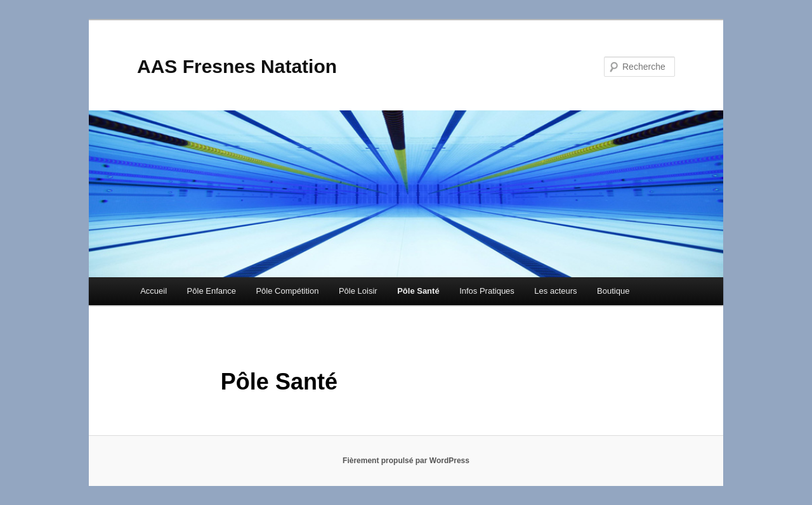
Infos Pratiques (487, 291)
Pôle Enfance (212, 291)
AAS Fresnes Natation (237, 66)
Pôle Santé (418, 291)
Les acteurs (555, 291)
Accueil (154, 291)
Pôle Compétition (287, 291)
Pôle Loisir (358, 291)
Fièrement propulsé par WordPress (406, 461)
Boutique (613, 291)
